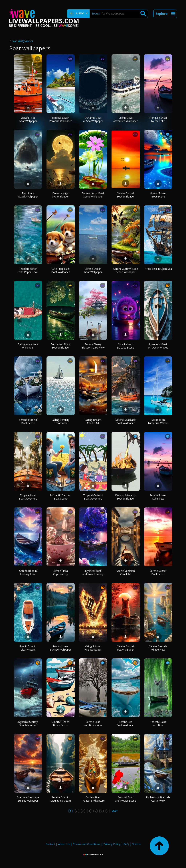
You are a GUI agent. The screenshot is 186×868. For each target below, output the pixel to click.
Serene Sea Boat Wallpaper (126, 723)
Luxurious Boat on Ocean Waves (158, 346)
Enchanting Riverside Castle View (158, 799)
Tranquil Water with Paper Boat (28, 270)
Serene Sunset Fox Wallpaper (126, 648)
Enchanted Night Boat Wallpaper (61, 346)
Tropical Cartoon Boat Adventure (93, 497)
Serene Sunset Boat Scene (158, 572)
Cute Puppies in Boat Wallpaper (60, 270)
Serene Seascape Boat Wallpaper (126, 421)
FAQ (126, 844)
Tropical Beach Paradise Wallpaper (60, 119)
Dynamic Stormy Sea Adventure (28, 723)
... (108, 811)
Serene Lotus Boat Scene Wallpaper (93, 195)
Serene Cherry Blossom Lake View (93, 346)
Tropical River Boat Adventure (28, 497)
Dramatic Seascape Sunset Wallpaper (28, 799)
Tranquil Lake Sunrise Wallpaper (61, 648)
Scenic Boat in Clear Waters (28, 648)
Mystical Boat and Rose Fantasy (93, 572)
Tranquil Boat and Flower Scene (126, 799)
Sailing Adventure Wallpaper (28, 346)
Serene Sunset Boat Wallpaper (126, 195)
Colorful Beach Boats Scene (60, 723)
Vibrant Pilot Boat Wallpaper (28, 119)
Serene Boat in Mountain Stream (61, 799)
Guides (136, 844)
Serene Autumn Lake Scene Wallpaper (126, 270)
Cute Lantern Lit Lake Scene (126, 346)
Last (115, 811)
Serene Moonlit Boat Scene (28, 421)
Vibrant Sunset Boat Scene (158, 195)
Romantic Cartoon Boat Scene (61, 497)
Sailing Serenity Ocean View (61, 421)
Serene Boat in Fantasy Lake (28, 572)
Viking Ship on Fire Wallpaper (93, 648)
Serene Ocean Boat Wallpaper (93, 270)
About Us (64, 844)
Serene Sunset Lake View (158, 497)
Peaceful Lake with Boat (158, 723)
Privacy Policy (112, 844)
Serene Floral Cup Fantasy (61, 572)
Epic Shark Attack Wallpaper (28, 195)
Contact (50, 844)
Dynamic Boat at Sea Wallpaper (93, 119)
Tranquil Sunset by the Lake (158, 119)
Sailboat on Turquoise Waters (158, 421)
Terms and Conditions (87, 844)
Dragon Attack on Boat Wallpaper (126, 497)
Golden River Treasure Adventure (93, 799)
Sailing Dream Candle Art (93, 421)
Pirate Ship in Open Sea (158, 269)
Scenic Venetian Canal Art (126, 572)
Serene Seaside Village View (158, 648)
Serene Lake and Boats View (93, 723)
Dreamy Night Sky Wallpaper (61, 195)
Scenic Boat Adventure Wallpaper (126, 119)
